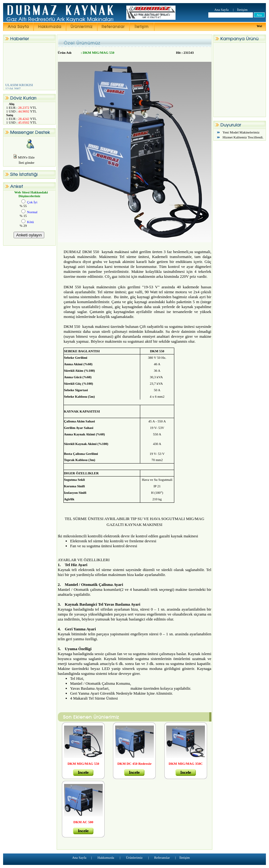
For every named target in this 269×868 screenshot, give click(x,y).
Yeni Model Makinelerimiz (241, 132)
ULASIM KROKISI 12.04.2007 (25, 88)
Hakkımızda (106, 857)
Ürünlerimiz (134, 857)
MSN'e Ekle (26, 157)
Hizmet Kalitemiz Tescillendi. (243, 137)
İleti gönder (24, 163)
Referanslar (162, 857)
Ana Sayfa (221, 10)
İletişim (242, 10)
